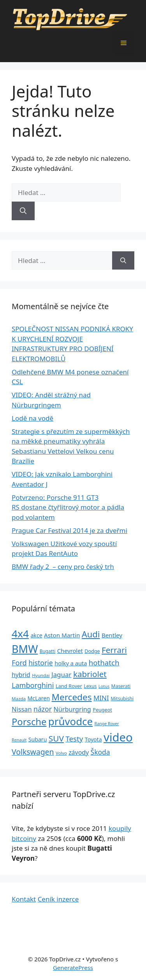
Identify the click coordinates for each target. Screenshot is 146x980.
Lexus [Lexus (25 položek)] (90, 686)
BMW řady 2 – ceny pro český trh (63, 567)
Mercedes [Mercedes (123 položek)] (72, 697)
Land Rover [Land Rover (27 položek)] (69, 686)
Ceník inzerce (58, 899)
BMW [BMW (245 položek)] (25, 649)
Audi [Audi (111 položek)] (91, 634)
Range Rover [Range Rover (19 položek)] (107, 724)
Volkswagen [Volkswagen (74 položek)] (33, 752)
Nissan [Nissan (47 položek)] (22, 709)
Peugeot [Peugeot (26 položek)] (102, 710)
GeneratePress (73, 968)
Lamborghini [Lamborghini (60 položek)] (33, 685)
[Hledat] (23, 211)
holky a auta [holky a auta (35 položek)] (71, 663)
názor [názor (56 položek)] (43, 709)
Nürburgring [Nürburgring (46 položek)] (72, 709)
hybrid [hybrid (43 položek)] (21, 675)
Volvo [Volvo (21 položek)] (61, 753)
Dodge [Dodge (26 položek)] (92, 651)
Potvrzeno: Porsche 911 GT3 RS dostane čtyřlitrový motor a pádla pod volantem (68, 507)
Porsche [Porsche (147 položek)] (29, 722)
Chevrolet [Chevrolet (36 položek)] (70, 651)
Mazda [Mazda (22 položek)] (19, 699)
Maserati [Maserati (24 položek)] (121, 686)
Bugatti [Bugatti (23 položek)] (48, 651)
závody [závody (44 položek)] (79, 752)
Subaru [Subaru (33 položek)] (38, 739)
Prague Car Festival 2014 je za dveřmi (69, 530)
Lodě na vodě (33, 418)
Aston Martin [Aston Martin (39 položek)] (62, 635)
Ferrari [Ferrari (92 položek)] (114, 650)
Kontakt (24, 899)
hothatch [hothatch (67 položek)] (104, 662)
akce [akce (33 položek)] (36, 635)
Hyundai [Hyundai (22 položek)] (41, 675)
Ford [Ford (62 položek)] (19, 663)
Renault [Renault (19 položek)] (19, 740)
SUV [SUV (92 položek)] (56, 738)
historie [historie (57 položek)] (41, 663)
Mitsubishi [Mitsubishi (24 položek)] (122, 699)
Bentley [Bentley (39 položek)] (112, 635)
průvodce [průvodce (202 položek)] (70, 721)
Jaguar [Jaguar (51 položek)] (62, 675)
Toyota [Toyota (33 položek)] (93, 739)
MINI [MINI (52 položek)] (101, 698)
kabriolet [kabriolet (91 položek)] (90, 674)
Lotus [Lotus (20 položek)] (104, 686)
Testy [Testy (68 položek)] (74, 739)
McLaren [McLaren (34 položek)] (39, 698)
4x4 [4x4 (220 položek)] (20, 634)
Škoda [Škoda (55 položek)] (100, 752)
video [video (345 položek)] (118, 737)
